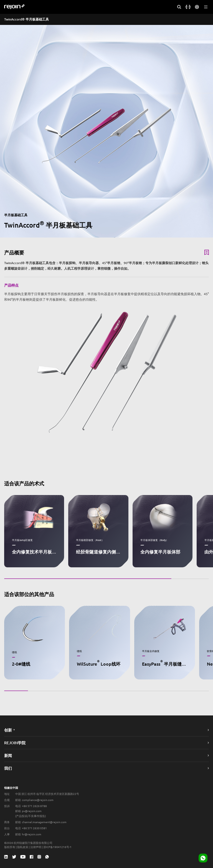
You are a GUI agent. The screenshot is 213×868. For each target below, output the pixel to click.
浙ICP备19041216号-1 (57, 847)
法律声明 (36, 847)
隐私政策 (23, 847)
